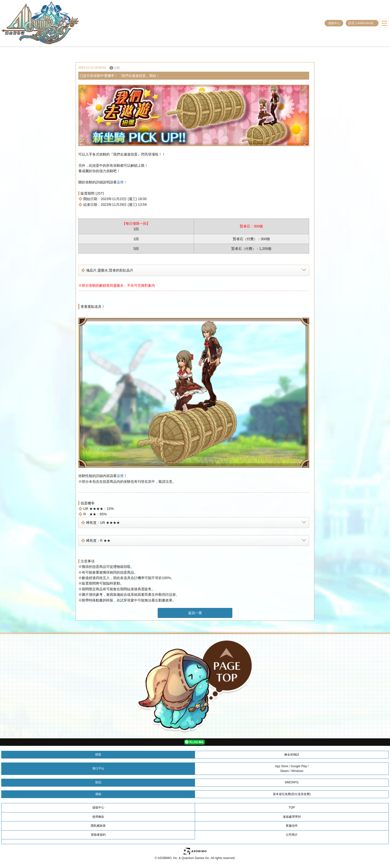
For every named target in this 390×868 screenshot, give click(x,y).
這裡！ (122, 182)
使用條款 (98, 817)
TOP (292, 808)
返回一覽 (195, 613)
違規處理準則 (292, 817)
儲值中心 (334, 23)
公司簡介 (292, 835)
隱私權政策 (98, 826)
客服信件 (292, 826)
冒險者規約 (98, 835)
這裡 (120, 476)
